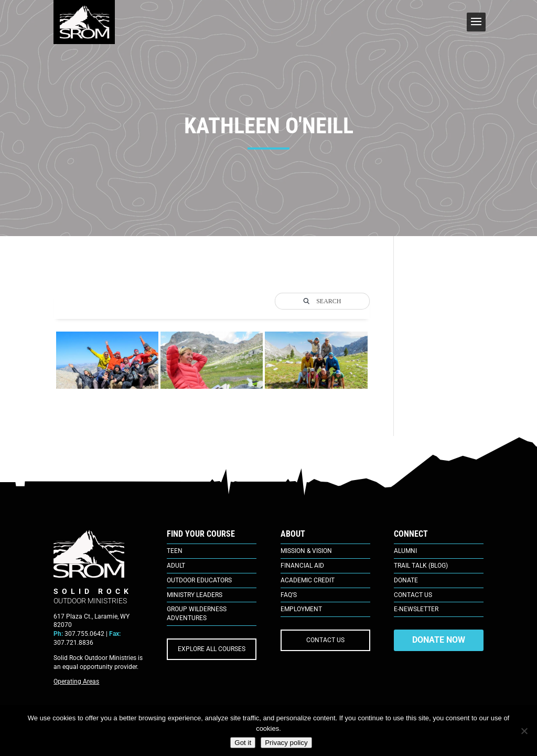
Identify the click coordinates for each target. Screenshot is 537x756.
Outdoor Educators (199, 580)
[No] (524, 731)
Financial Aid (302, 566)
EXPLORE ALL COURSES (212, 649)
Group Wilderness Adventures (197, 614)
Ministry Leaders (195, 595)
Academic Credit (308, 580)
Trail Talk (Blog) (421, 566)
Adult (176, 566)
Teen (175, 551)
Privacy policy (286, 743)
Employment (301, 609)
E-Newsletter (416, 609)
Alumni (405, 551)
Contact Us (413, 595)
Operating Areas (76, 682)
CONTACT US (325, 640)
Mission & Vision (306, 551)
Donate (406, 580)
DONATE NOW (439, 640)
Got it (243, 743)
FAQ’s (289, 595)
